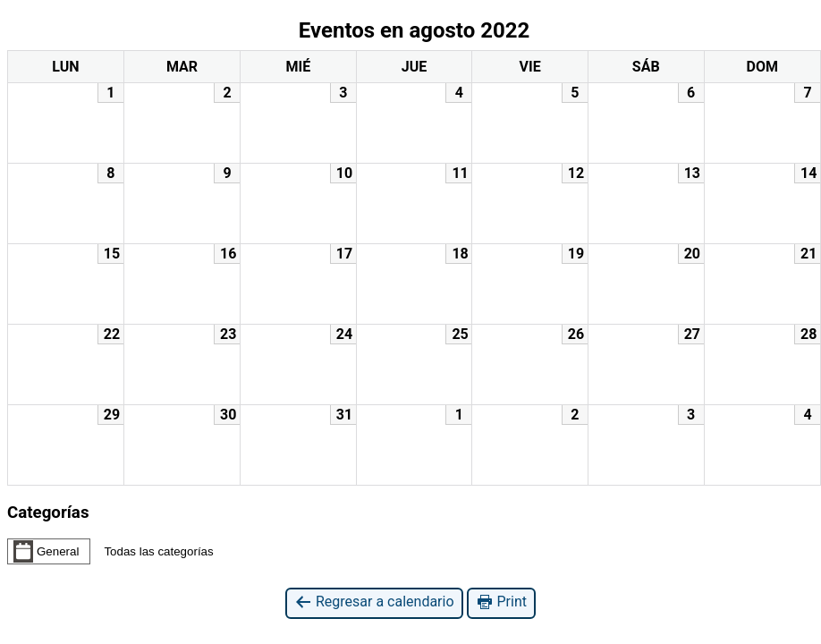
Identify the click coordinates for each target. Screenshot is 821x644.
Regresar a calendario (374, 602)
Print (501, 602)
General (46, 551)
